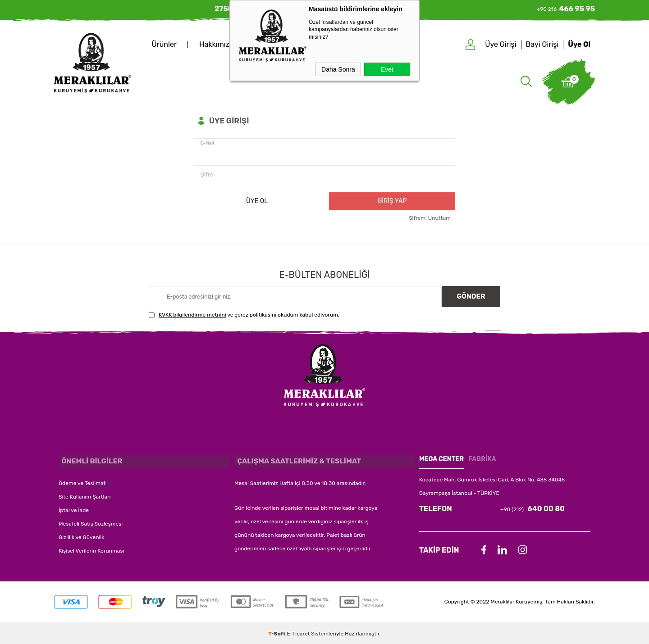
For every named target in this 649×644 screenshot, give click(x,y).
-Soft (277, 633)
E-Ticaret (298, 633)
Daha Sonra (338, 69)
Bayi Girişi (542, 44)
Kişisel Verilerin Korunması (91, 549)
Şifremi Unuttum (430, 218)
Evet (387, 69)
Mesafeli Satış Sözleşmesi (91, 522)
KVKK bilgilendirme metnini (192, 316)
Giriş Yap (392, 201)
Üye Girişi (500, 44)
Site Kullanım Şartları (85, 494)
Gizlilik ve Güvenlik (81, 535)
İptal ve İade (74, 508)
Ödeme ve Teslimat (82, 481)
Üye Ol (579, 44)
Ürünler (164, 44)
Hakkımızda (218, 44)
